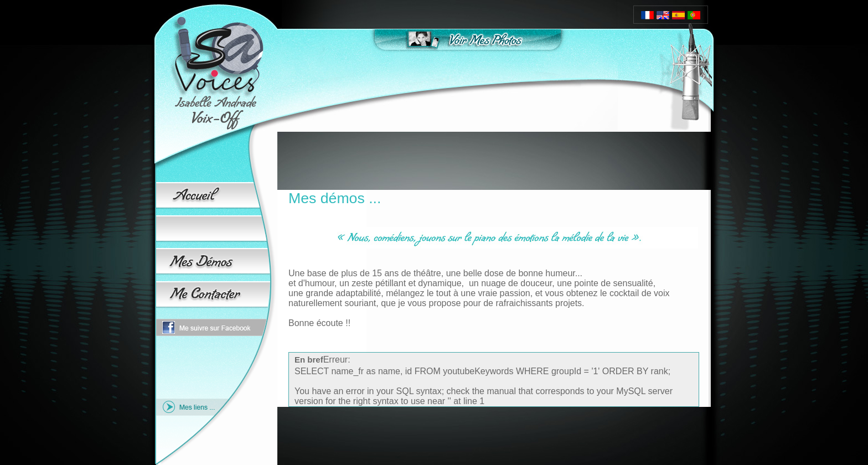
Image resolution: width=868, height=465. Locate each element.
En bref (309, 360)
